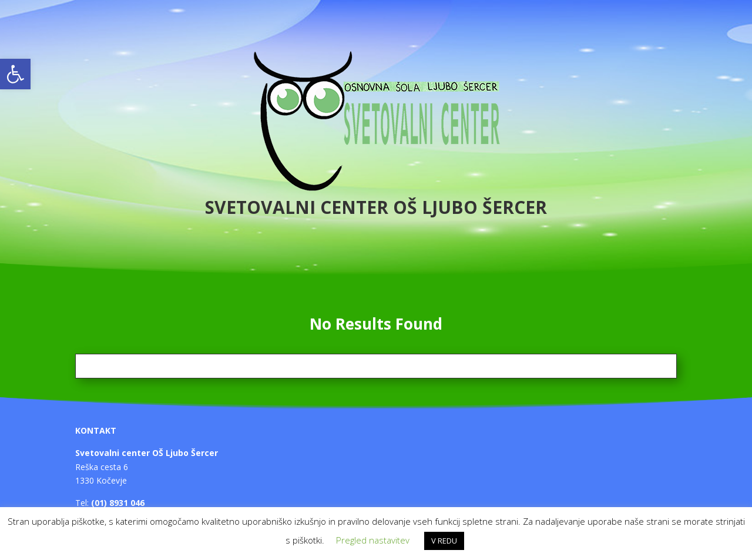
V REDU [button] (444, 541)
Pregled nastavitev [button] (373, 540)
